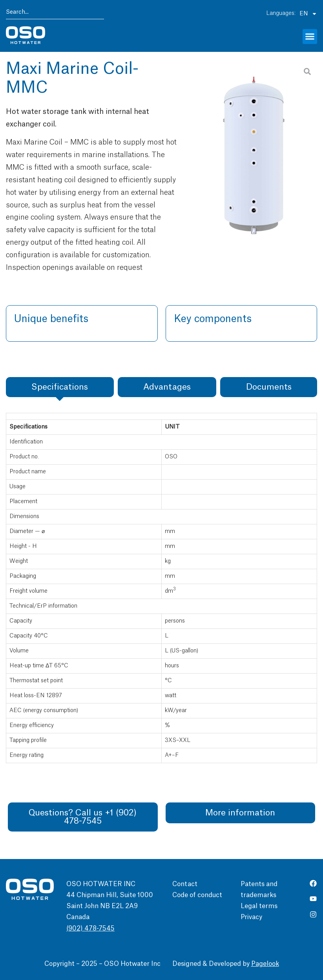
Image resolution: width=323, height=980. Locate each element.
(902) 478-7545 (90, 929)
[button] (310, 37)
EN (308, 14)
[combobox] (55, 14)
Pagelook (265, 964)
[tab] (60, 387)
